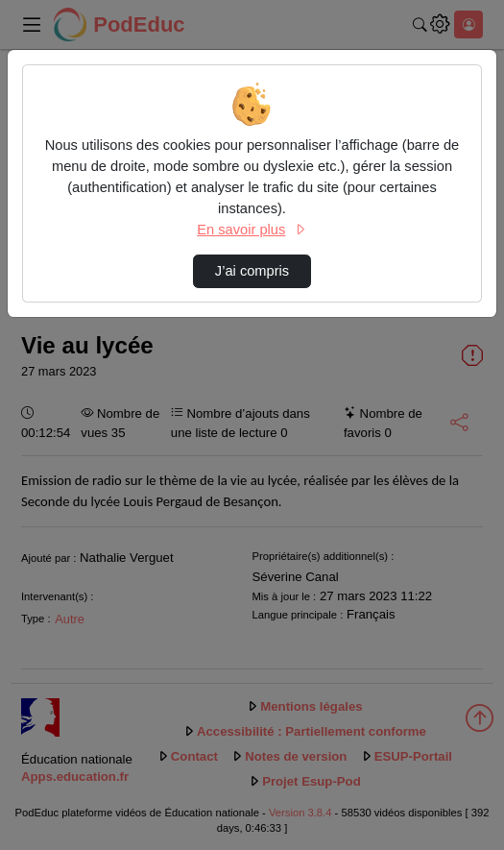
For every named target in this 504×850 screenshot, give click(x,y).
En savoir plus (252, 230)
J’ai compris (252, 271)
